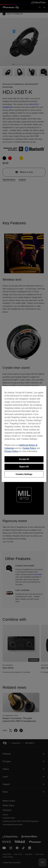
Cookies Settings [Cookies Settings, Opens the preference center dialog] (24, 474)
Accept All (24, 459)
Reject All (24, 467)
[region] (24, 434)
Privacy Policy (11, 451)
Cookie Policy (29, 448)
